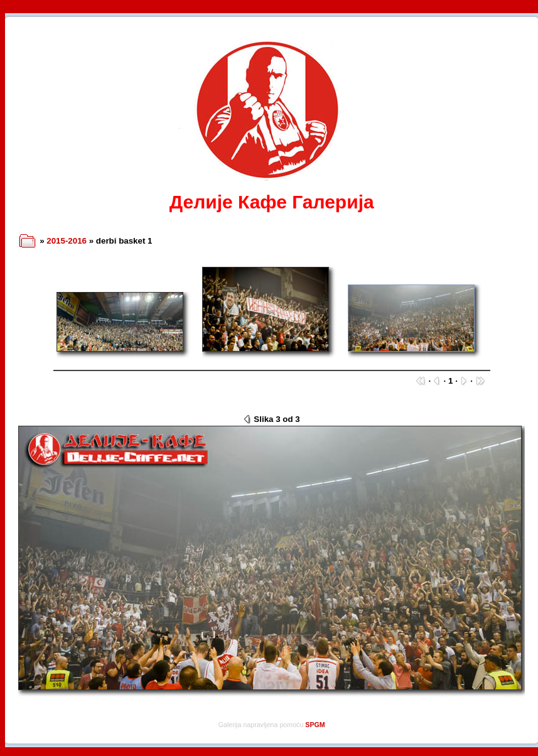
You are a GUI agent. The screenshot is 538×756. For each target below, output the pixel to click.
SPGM (315, 725)
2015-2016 (67, 241)
